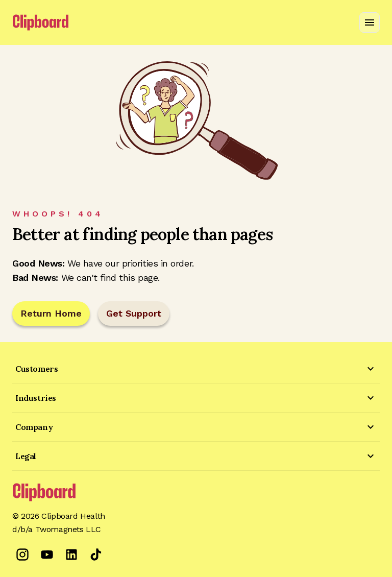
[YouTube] (47, 555)
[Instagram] (22, 555)
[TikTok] (96, 555)
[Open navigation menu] (370, 22)
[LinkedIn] (71, 555)
